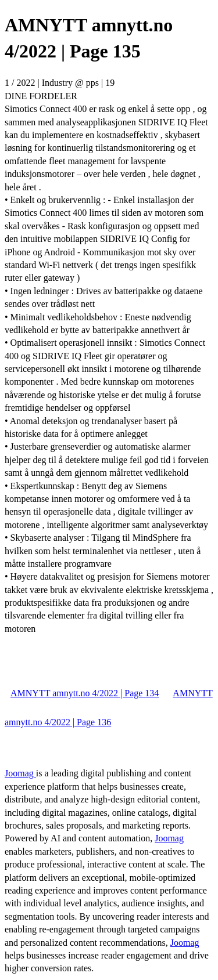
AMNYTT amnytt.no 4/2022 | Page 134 (85, 693)
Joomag (20, 773)
